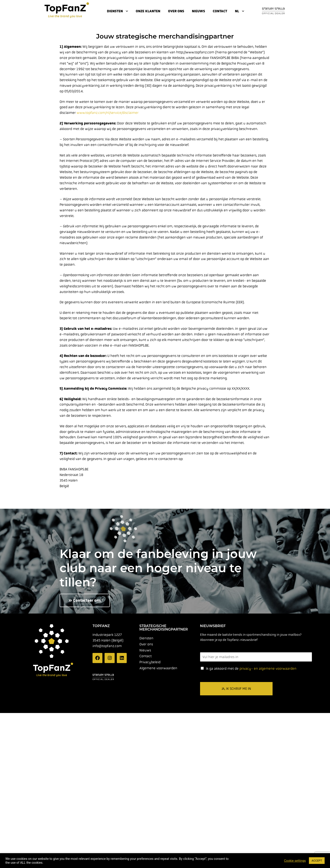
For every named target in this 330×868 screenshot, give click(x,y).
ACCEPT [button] (317, 861)
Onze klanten (148, 11)
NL (240, 11)
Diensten (117, 11)
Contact (220, 11)
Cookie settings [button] (295, 861)
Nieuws (198, 11)
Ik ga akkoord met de (251, 668)
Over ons (176, 11)
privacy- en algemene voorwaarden (268, 668)
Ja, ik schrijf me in (236, 689)
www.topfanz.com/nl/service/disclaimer (108, 113)
